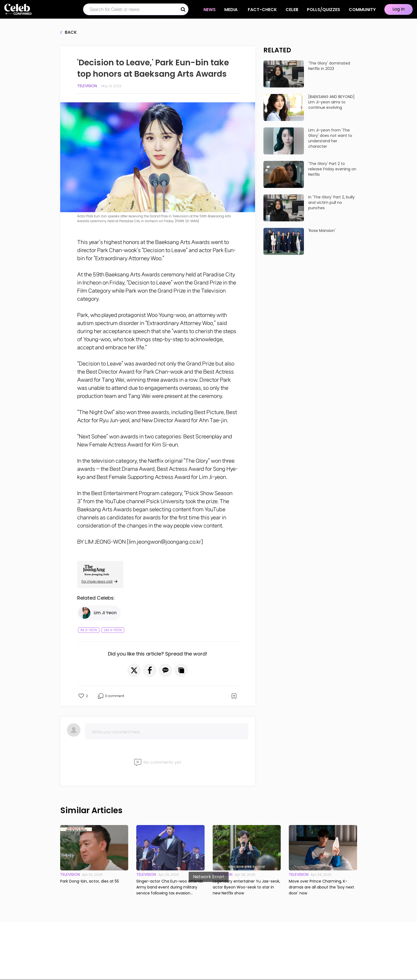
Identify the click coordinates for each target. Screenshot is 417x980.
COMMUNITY (362, 10)
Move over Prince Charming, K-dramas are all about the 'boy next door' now (321, 887)
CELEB (292, 10)
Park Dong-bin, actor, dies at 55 (90, 881)
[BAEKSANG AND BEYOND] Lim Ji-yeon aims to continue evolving (331, 102)
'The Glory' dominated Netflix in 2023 (329, 66)
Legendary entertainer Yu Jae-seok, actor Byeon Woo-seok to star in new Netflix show (246, 887)
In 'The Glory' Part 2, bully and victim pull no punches (331, 202)
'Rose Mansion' (322, 231)
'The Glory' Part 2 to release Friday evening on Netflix (332, 169)
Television (87, 86)
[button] (134, 670)
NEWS (210, 10)
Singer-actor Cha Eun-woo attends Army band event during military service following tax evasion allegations (170, 887)
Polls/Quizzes (323, 10)
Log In (399, 9)
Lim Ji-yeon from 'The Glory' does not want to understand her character (330, 138)
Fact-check (262, 10)
